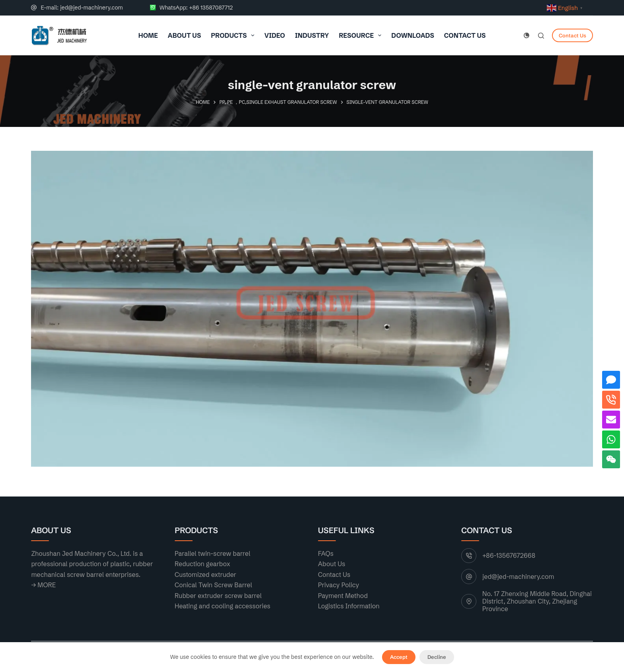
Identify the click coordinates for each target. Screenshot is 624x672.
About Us (184, 35)
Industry (312, 35)
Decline (437, 657)
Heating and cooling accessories (223, 606)
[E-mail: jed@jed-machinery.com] (34, 8)
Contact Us (465, 35)
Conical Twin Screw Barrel (214, 585)
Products (234, 35)
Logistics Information (349, 606)
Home (148, 35)
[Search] (541, 36)
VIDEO (275, 35)
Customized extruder (206, 575)
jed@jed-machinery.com (518, 577)
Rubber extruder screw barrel (218, 596)
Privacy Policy (338, 585)
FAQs (326, 553)
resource (362, 35)
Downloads (413, 35)
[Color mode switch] (526, 35)
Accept (399, 657)
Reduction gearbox (203, 564)
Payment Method (343, 596)
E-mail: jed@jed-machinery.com (82, 8)
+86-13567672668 (509, 555)
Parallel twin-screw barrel (213, 553)
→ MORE (43, 585)
